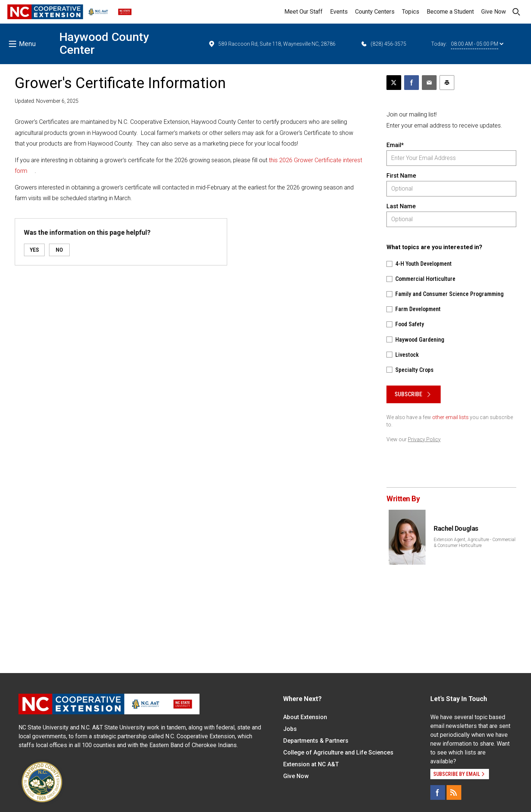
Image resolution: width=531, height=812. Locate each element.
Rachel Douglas (456, 528)
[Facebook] (438, 792)
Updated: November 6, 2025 (47, 101)
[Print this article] (447, 83)
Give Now (494, 12)
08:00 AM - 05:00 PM (477, 44)
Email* (395, 145)
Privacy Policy (424, 439)
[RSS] (454, 792)
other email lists (450, 417)
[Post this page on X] (394, 83)
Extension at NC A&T (311, 764)
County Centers (375, 12)
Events (339, 12)
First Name (401, 176)
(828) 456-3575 (383, 44)
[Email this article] (429, 83)
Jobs (290, 729)
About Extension (305, 717)
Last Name (401, 206)
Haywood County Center (104, 43)
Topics (411, 12)
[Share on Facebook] (412, 83)
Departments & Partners (316, 741)
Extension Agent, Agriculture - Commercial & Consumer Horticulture (475, 543)
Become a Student (450, 12)
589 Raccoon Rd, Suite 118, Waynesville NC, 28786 (272, 44)
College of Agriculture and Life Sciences (338, 752)
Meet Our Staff (303, 12)
